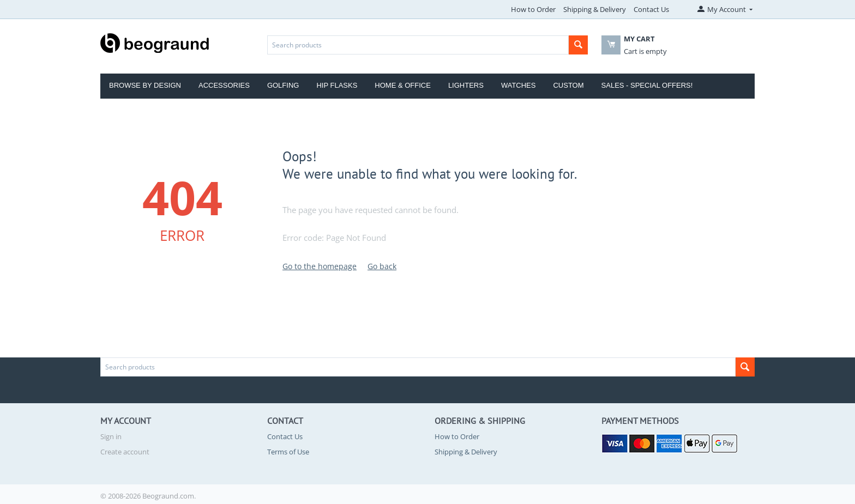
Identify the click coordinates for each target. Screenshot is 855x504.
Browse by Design (145, 85)
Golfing (283, 85)
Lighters (466, 85)
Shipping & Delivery (595, 9)
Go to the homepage (320, 266)
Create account (125, 452)
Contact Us (651, 9)
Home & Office (403, 85)
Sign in (111, 436)
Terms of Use (288, 452)
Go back (382, 266)
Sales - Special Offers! (647, 85)
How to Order (533, 9)
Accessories (224, 85)
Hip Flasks (337, 85)
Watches (519, 85)
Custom (568, 85)
